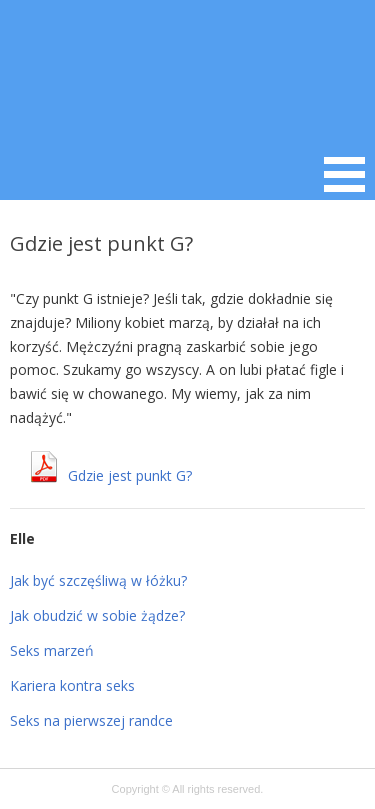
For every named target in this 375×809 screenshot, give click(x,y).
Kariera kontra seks (72, 685)
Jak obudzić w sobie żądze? (97, 615)
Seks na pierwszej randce (91, 720)
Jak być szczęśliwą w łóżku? (98, 580)
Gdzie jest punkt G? (130, 475)
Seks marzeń (52, 650)
